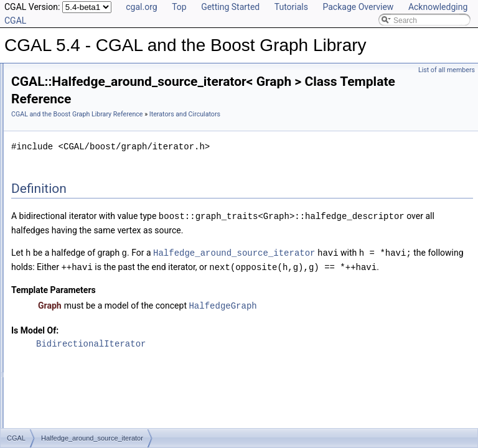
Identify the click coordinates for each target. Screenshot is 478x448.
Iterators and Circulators (71, 210)
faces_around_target (75, 416)
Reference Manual (52, 101)
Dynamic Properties (64, 169)
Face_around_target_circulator (92, 279)
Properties (48, 156)
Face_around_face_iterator (86, 320)
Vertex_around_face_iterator (88, 361)
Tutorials (291, 7)
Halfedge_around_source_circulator (100, 265)
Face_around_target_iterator (88, 347)
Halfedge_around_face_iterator (92, 251)
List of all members (447, 70)
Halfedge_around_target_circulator (99, 292)
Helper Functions (59, 197)
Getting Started (230, 7)
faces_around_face (73, 402)
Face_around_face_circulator (89, 334)
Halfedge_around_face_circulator (96, 306)
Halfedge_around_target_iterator (95, 238)
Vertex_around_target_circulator (94, 375)
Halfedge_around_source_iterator (97, 224)
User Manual (42, 87)
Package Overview (358, 7)
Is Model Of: (190, 369)
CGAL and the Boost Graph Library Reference (233, 114)
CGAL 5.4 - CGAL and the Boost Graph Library (89, 73)
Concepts (47, 142)
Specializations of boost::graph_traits (92, 114)
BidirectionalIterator (246, 382)
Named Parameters (63, 128)
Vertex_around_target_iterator (91, 388)
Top (179, 7)
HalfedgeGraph (378, 344)
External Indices (58, 183)
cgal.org (141, 7)
